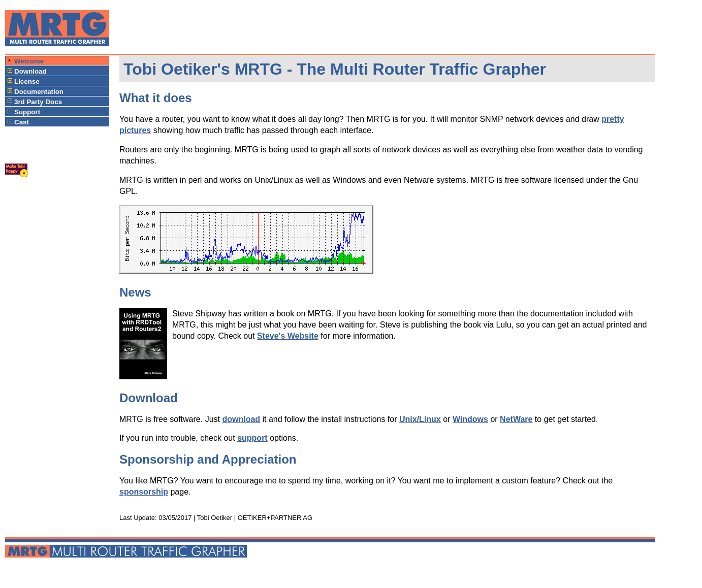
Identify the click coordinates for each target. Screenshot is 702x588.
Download (30, 71)
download (241, 419)
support (252, 438)
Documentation (39, 92)
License (27, 81)
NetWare (516, 419)
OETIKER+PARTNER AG (275, 518)
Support (27, 112)
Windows (470, 419)
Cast (22, 122)
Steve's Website (288, 336)
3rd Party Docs (38, 102)
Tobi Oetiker (215, 518)
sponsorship (144, 492)
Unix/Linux (420, 419)
